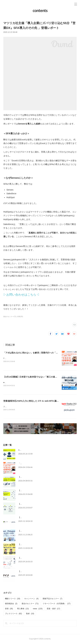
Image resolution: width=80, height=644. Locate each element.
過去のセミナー (30, 604)
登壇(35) (20, 317)
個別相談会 (11, 604)
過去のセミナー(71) (10, 317)
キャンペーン (31, 599)
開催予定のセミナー (53, 599)
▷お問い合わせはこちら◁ (21, 295)
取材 (30, 614)
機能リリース (13, 599)
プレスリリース (13, 614)
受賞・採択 (53, 609)
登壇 (9, 609)
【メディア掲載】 (25, 559)
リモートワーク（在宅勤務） (57, 604)
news (38, 609)
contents (40, 10)
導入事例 (23, 609)
